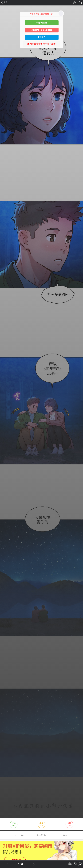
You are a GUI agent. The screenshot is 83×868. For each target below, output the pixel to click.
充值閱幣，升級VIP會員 (42, 30)
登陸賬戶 (42, 37)
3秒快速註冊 (42, 23)
